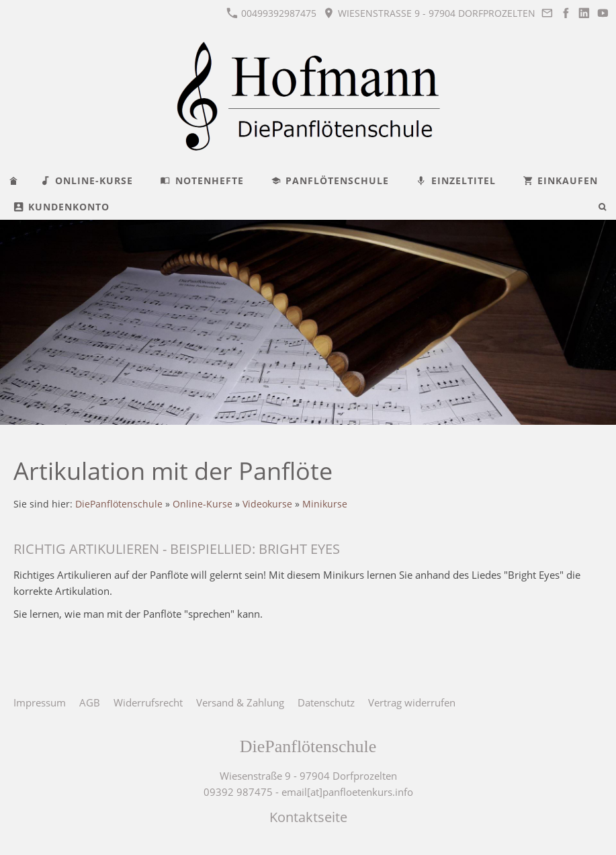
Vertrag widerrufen (412, 702)
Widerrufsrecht (148, 702)
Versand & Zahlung (240, 702)
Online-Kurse (203, 504)
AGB (90, 702)
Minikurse (325, 504)
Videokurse (267, 504)
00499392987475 (271, 13)
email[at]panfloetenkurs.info (347, 792)
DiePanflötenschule (119, 504)
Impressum (40, 702)
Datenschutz (326, 702)
